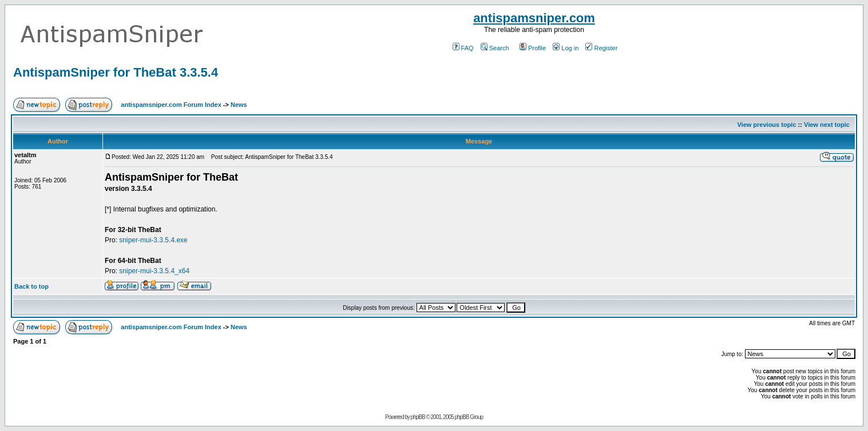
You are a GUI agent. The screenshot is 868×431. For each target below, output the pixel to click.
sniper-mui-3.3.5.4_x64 (154, 271)
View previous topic (766, 125)
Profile (533, 48)
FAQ (463, 48)
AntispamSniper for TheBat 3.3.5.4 (116, 72)
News (239, 105)
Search (495, 48)
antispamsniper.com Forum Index (171, 105)
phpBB (418, 417)
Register (601, 48)
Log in (566, 48)
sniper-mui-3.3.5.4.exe (153, 240)
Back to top (31, 286)
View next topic (827, 125)
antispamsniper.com (534, 18)
